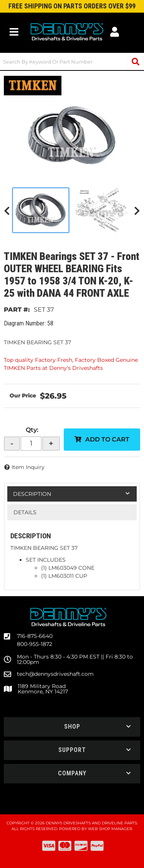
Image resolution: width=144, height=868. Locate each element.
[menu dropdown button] (14, 32)
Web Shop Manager (110, 829)
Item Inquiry (28, 467)
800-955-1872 (35, 644)
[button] (72, 61)
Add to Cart (107, 439)
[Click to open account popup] (115, 32)
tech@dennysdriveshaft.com (55, 674)
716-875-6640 (35, 636)
